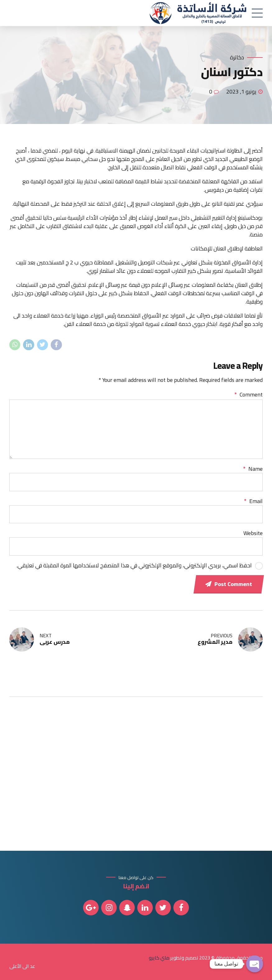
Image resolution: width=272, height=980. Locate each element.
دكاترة (237, 58)
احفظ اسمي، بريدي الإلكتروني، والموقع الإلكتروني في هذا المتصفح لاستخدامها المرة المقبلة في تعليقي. (134, 565)
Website (253, 533)
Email (253, 501)
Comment (249, 394)
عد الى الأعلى (22, 966)
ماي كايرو (159, 958)
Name (253, 469)
